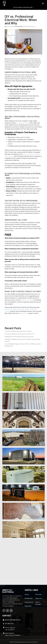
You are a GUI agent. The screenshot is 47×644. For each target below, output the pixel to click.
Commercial (29, 602)
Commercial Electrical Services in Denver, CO (20, 334)
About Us (39, 598)
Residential (29, 598)
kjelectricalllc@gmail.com (13, 620)
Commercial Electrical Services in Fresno (18, 331)
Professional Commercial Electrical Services (19, 337)
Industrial (28, 606)
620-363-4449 (9, 624)
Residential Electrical (29, 27)
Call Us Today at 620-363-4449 (23, 7)
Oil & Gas (38, 595)
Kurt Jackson (10, 27)
